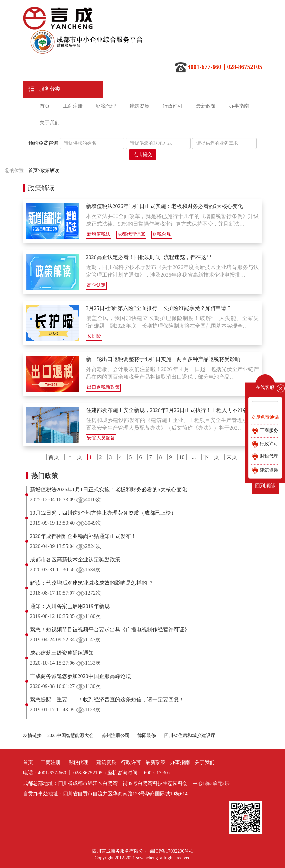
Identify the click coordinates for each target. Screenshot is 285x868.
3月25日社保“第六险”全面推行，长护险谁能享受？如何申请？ (159, 308)
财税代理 (106, 106)
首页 (45, 106)
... (194, 457)
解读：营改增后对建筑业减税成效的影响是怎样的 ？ (92, 583)
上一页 (74, 457)
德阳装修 (147, 736)
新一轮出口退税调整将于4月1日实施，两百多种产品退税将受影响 (163, 359)
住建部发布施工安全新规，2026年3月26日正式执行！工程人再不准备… (170, 410)
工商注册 (73, 106)
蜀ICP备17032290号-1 (171, 851)
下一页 (211, 457)
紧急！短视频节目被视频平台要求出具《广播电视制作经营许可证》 (110, 630)
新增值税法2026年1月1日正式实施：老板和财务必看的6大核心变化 (165, 206)
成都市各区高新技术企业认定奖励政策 (75, 560)
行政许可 (173, 106)
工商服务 (265, 431)
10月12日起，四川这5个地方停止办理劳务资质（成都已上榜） (103, 513)
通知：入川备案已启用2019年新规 (70, 606)
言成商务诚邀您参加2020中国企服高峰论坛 (80, 676)
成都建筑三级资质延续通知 (62, 653)
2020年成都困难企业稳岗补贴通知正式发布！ (83, 536)
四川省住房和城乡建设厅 (190, 736)
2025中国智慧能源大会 (71, 736)
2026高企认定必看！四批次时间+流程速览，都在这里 (149, 257)
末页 (232, 457)
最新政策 (206, 106)
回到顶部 (265, 486)
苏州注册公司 (116, 736)
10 (182, 457)
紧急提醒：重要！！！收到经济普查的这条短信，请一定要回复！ (107, 700)
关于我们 (50, 123)
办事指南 (239, 106)
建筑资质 (139, 106)
